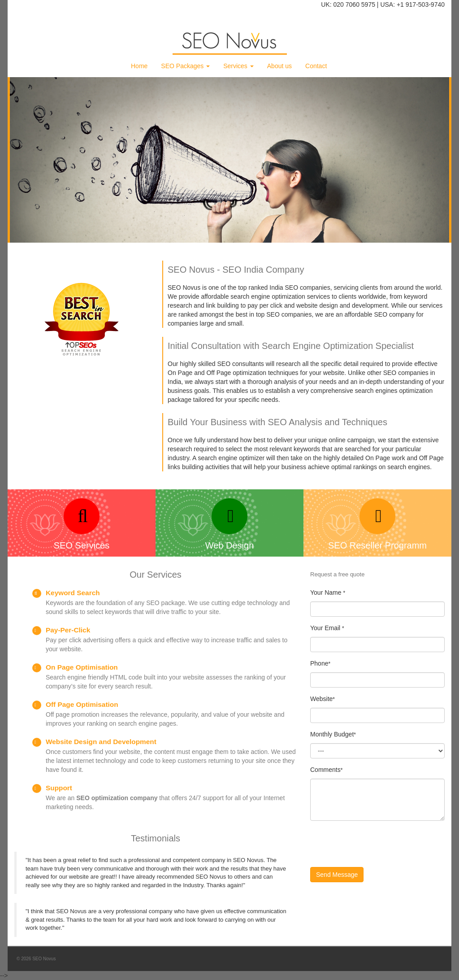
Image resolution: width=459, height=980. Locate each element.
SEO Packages (185, 66)
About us (279, 66)
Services (238, 66)
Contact (316, 66)
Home (139, 66)
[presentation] (378, 845)
